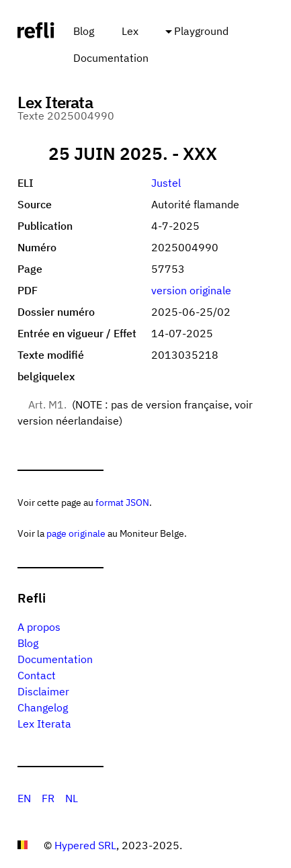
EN (24, 798)
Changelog (43, 707)
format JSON (122, 502)
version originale (191, 290)
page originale (76, 533)
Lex (130, 31)
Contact (37, 675)
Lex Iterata (44, 724)
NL (72, 798)
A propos (39, 627)
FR (48, 798)
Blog (84, 31)
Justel (166, 183)
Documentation (111, 58)
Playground (201, 31)
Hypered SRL (85, 845)
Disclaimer (43, 691)
